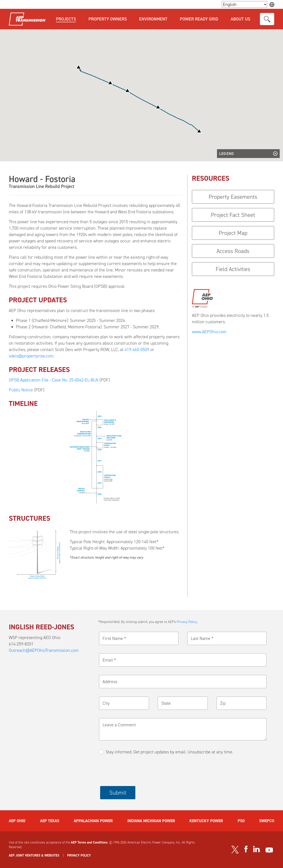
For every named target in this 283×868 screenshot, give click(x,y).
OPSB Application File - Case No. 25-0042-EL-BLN (54, 380)
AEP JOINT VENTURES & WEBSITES (34, 855)
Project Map (233, 233)
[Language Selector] (244, 4)
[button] (158, 107)
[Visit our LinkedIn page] (256, 849)
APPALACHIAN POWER (93, 821)
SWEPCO (267, 821)
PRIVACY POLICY (79, 855)
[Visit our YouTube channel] (269, 850)
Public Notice (21, 390)
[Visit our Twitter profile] (235, 850)
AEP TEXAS (50, 821)
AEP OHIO (17, 821)
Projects (66, 19)
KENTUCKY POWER (206, 821)
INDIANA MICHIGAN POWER (151, 821)
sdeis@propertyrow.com (31, 356)
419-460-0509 (137, 349)
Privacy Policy (187, 622)
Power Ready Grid (199, 19)
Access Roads (233, 251)
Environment (153, 19)
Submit (118, 793)
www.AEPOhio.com (209, 332)
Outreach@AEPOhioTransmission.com (44, 650)
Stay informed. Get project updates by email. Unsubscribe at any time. (169, 752)
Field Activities (233, 269)
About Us (240, 19)
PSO (241, 821)
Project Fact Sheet (233, 215)
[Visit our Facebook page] (246, 849)
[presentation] (134, 771)
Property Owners (108, 19)
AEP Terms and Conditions (89, 842)
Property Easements (233, 197)
